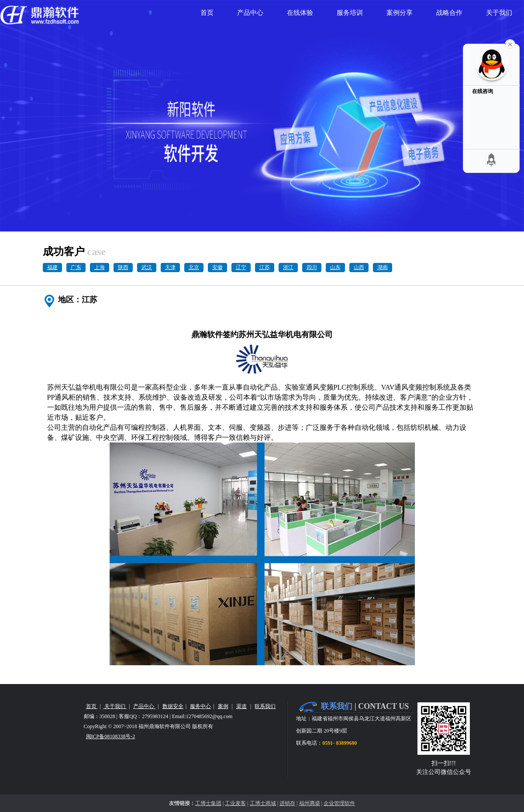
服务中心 (200, 706)
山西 (359, 267)
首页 (92, 706)
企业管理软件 (339, 803)
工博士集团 (208, 803)
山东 (335, 267)
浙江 (288, 267)
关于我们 (115, 706)
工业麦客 (235, 803)
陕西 (123, 267)
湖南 (383, 267)
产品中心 (144, 706)
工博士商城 (263, 803)
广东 (76, 267)
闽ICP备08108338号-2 (111, 736)
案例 (223, 706)
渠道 (241, 706)
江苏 (265, 267)
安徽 (217, 267)
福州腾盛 (310, 803)
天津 (170, 267)
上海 (100, 267)
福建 (52, 267)
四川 (312, 267)
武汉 (147, 267)
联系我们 (265, 706)
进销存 (287, 803)
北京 (194, 267)
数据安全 (173, 706)
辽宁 (241, 267)
